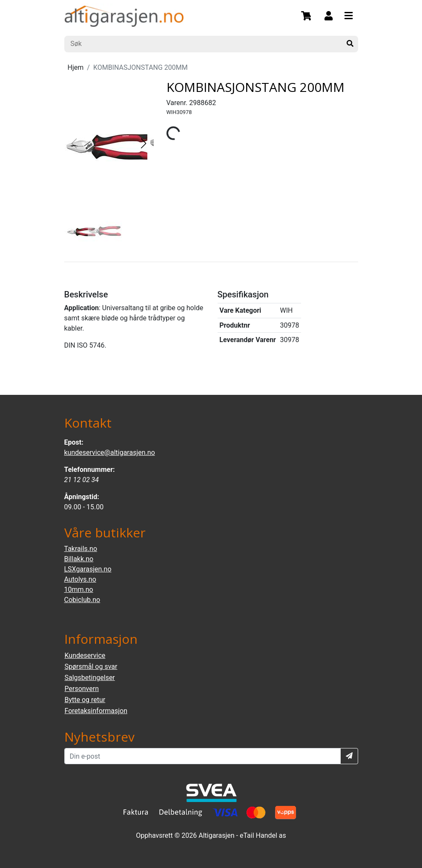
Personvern (82, 689)
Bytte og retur (85, 700)
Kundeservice (85, 655)
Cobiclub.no (82, 600)
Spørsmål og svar (91, 667)
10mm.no (79, 590)
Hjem (76, 67)
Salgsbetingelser (90, 678)
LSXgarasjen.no (88, 569)
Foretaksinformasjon (96, 711)
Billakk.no (79, 559)
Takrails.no (81, 549)
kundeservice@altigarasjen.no (110, 453)
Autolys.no (80, 579)
